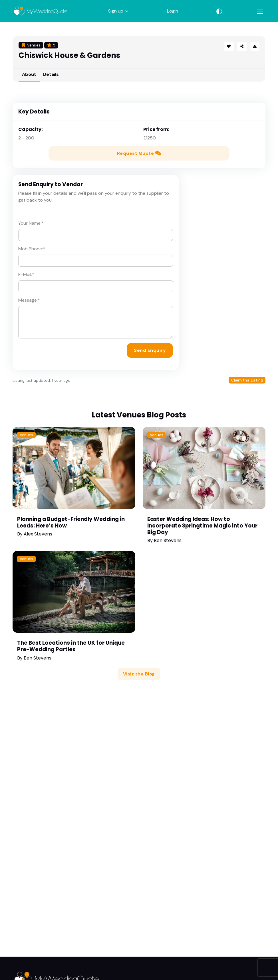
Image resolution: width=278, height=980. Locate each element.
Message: (29, 300)
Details (51, 74)
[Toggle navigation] (260, 11)
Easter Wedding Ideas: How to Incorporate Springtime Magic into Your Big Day (202, 526)
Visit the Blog (139, 674)
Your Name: (31, 223)
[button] (242, 46)
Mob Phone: (32, 249)
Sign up (116, 11)
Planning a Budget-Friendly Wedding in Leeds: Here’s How (71, 522)
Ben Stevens (168, 540)
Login (173, 11)
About (29, 74)
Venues (26, 435)
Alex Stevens (38, 534)
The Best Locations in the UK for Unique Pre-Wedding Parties (71, 646)
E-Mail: (26, 274)
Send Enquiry (150, 350)
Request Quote (139, 153)
